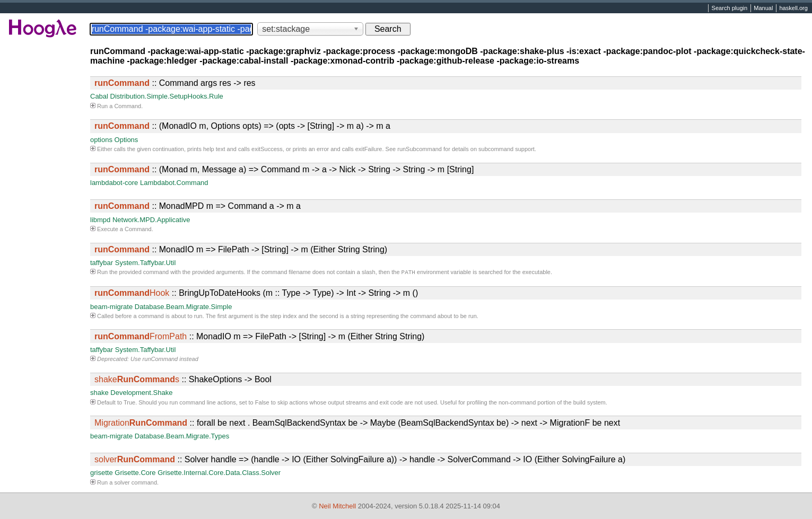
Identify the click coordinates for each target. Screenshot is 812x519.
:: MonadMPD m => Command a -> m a (198, 206)
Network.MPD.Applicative (151, 220)
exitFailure (369, 149)
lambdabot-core (114, 183)
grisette (102, 474)
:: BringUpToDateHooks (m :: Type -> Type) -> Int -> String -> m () (256, 294)
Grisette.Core (135, 474)
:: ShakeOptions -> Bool (183, 380)
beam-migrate (111, 308)
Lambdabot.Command (174, 183)
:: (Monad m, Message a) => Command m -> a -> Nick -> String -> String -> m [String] (284, 169)
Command (128, 106)
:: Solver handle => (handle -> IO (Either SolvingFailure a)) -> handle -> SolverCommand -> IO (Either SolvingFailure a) (360, 460)
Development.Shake (141, 394)
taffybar (102, 263)
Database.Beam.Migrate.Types (182, 437)
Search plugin (730, 8)
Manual (763, 8)
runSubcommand (420, 149)
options (101, 140)
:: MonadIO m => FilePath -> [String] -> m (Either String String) (241, 249)
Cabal (99, 96)
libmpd (100, 220)
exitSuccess (267, 149)
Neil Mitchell (337, 506)
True (129, 403)
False (262, 403)
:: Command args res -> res (175, 83)
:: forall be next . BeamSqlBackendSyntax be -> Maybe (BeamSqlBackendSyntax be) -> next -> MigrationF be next (357, 424)
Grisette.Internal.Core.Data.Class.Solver (219, 474)
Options (126, 140)
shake (99, 394)
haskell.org (793, 8)
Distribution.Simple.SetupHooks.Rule (167, 96)
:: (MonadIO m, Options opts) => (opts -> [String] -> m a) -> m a (242, 126)
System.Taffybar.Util (146, 263)
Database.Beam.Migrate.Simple (184, 308)
